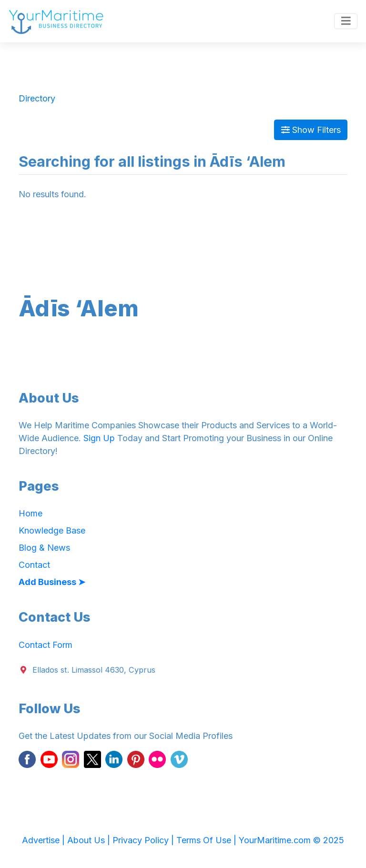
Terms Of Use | (208, 840)
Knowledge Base (52, 530)
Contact (34, 565)
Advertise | (45, 840)
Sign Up (99, 438)
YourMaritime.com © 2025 (291, 840)
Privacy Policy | (144, 840)
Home (30, 513)
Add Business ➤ (52, 582)
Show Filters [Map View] (311, 130)
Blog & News (44, 548)
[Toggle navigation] (346, 21)
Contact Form (46, 645)
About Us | (90, 840)
